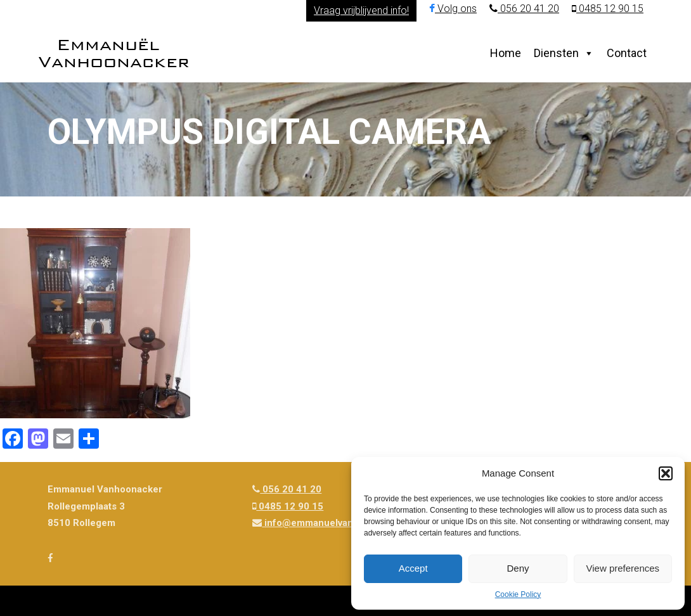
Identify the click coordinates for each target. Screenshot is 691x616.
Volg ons (453, 9)
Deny (518, 568)
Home (506, 53)
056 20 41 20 (524, 9)
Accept (413, 568)
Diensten (556, 53)
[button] (666, 473)
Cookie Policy (518, 594)
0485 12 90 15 (608, 9)
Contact (627, 53)
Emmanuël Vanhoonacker (114, 53)
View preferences (623, 568)
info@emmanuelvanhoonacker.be (333, 523)
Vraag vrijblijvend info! (361, 10)
